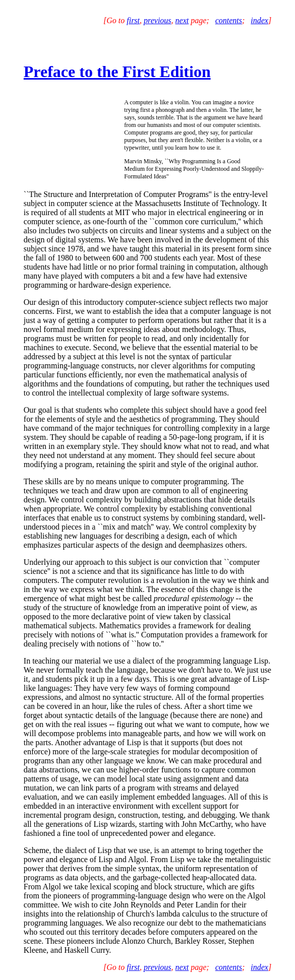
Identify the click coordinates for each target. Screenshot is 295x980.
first (133, 20)
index (259, 20)
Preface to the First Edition (117, 72)
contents (229, 20)
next (182, 20)
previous (158, 20)
